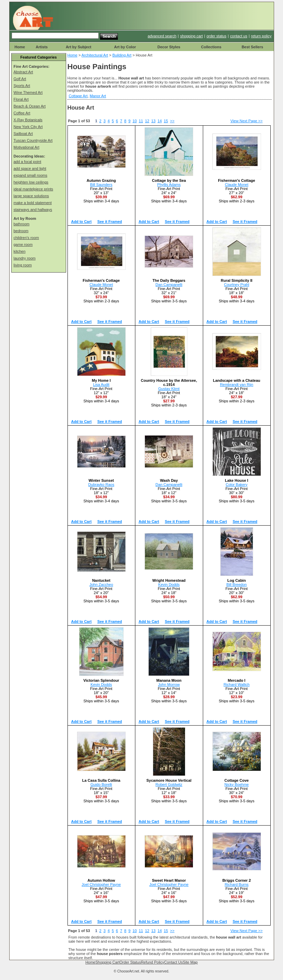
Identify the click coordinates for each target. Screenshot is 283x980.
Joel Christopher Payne (101, 884)
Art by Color (125, 47)
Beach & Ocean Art (30, 106)
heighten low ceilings (31, 182)
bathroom (22, 224)
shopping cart (192, 36)
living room (23, 265)
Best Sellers (252, 47)
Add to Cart (82, 222)
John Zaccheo (101, 585)
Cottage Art (78, 96)
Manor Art (98, 96)
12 (147, 121)
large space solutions (31, 196)
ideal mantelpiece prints (34, 189)
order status (217, 36)
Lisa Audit (101, 385)
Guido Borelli (101, 784)
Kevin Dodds (169, 585)
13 (153, 121)
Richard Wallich (236, 684)
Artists (42, 47)
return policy (261, 36)
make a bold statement (33, 203)
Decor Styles (169, 47)
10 (135, 121)
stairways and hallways (33, 210)
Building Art (122, 55)
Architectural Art (95, 55)
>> (172, 121)
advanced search (162, 36)
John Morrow (169, 684)
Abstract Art (23, 72)
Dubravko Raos (101, 485)
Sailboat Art (23, 134)
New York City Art (28, 127)
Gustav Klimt (169, 389)
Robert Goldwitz (169, 784)
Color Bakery (237, 485)
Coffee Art (22, 113)
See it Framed (110, 222)
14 (160, 121)
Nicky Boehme (237, 784)
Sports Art (22, 86)
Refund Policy (152, 962)
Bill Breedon (237, 585)
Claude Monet (237, 185)
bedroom (21, 231)
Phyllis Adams (169, 185)
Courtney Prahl (237, 285)
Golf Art (20, 79)
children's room (26, 238)
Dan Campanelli (169, 285)
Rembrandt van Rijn (237, 385)
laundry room (25, 258)
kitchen (20, 251)
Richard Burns (237, 884)
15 (166, 121)
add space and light (30, 168)
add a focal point (28, 162)
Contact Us (173, 962)
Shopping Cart (107, 962)
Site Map (190, 962)
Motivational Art (27, 147)
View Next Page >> (247, 121)
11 (141, 121)
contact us (239, 36)
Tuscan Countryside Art (33, 140)
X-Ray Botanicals (28, 120)
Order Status (130, 962)
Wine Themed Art (28, 92)
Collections (211, 47)
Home (20, 47)
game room (23, 244)
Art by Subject (79, 47)
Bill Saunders (101, 185)
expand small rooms (30, 175)
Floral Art (21, 99)
